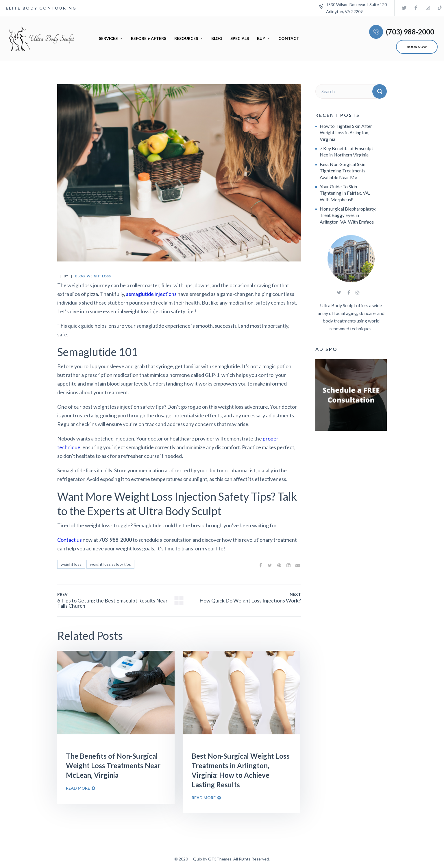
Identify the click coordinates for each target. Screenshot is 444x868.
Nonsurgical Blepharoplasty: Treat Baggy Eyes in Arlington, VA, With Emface (348, 215)
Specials (240, 38)
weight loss (99, 276)
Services (108, 38)
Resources (186, 38)
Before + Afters (149, 38)
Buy (261, 38)
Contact (289, 38)
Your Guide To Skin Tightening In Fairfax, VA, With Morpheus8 (345, 193)
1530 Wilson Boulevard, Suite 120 (356, 4)
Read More (78, 788)
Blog (217, 38)
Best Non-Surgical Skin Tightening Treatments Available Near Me (343, 171)
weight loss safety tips (110, 564)
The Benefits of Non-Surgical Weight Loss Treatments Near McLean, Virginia (113, 765)
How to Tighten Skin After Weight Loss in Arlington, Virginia (346, 132)
